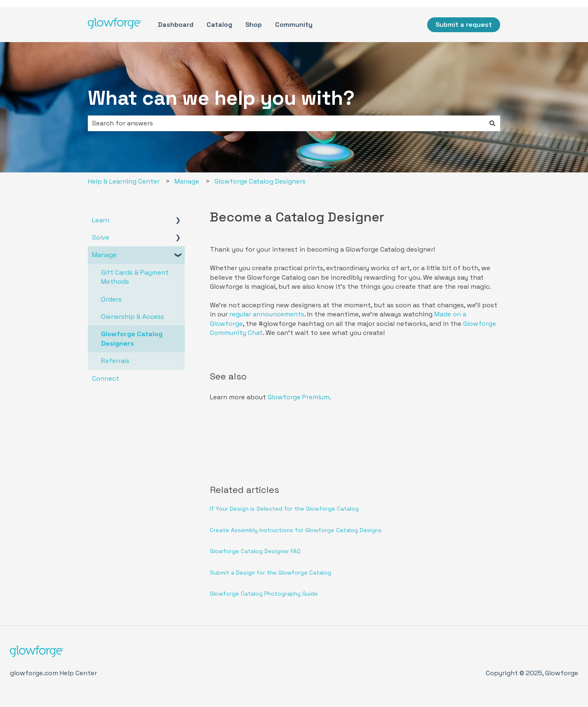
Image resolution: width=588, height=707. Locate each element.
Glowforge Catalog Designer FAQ (255, 551)
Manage (187, 181)
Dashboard (176, 25)
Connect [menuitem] (106, 378)
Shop (254, 25)
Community (294, 25)
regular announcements (267, 314)
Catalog (219, 25)
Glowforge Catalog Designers (260, 181)
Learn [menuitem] (101, 220)
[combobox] (286, 123)
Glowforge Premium (299, 397)
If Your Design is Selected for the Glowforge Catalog (284, 509)
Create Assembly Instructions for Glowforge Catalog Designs (296, 530)
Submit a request (464, 25)
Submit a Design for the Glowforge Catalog (270, 573)
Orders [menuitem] (111, 299)
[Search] (492, 123)
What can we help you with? (221, 98)
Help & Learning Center (124, 181)
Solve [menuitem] (101, 237)
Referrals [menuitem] (115, 361)
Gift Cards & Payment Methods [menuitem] (135, 277)
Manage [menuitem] (104, 255)
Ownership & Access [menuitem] (133, 317)
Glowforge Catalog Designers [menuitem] (132, 338)
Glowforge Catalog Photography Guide (264, 594)
